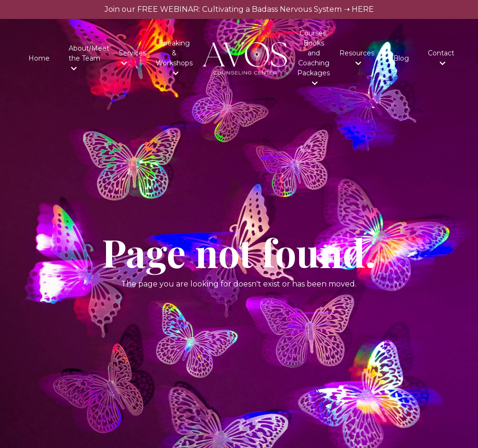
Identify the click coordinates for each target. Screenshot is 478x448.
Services (133, 58)
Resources (357, 58)
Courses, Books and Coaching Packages (314, 58)
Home (39, 58)
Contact (441, 58)
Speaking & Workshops (174, 58)
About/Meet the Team (89, 58)
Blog (401, 58)
